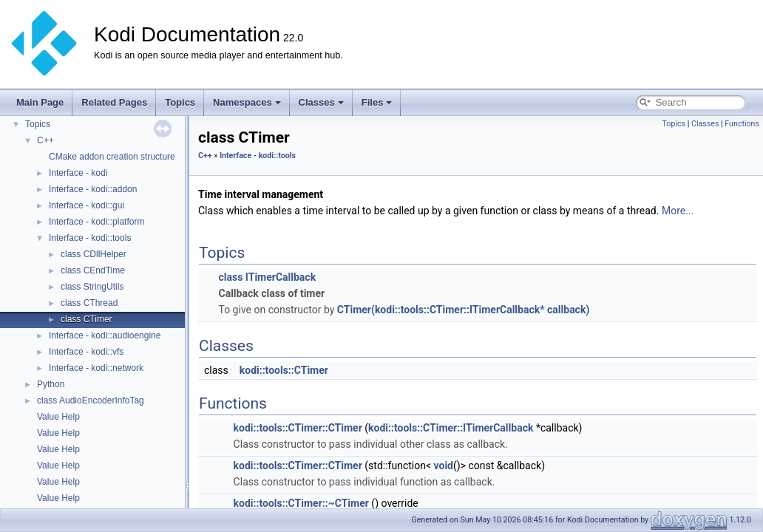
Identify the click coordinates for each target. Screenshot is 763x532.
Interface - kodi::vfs (86, 352)
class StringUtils (92, 287)
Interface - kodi (78, 173)
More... (678, 211)
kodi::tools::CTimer (284, 370)
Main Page (40, 102)
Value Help (58, 417)
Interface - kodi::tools (90, 238)
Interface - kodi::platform (96, 222)
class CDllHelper (94, 254)
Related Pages (114, 102)
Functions (742, 124)
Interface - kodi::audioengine (105, 335)
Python (51, 384)
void (444, 465)
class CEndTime (93, 270)
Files (377, 102)
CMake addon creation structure (112, 157)
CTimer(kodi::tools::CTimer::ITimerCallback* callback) (463, 310)
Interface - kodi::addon (93, 189)
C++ (45, 140)
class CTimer (87, 319)
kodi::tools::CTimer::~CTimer (301, 503)
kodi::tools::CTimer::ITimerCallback (451, 428)
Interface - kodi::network (96, 368)
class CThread (89, 303)
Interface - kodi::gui (87, 205)
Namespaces (247, 102)
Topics (180, 102)
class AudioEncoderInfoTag (91, 400)
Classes (321, 102)
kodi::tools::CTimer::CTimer (298, 428)
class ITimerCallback (267, 277)
